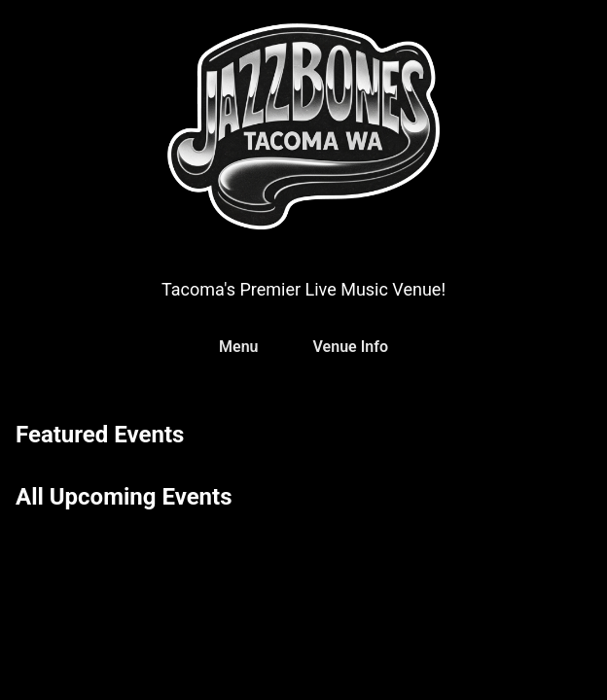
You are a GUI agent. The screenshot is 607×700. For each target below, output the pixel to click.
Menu (238, 347)
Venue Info (351, 347)
